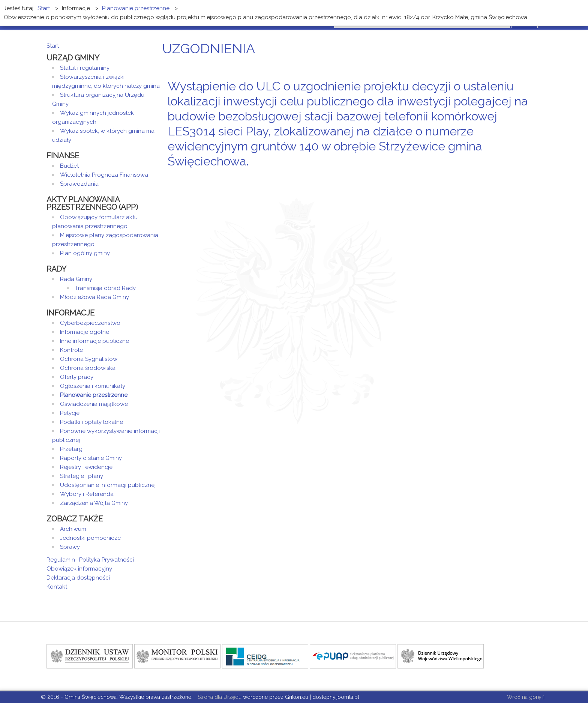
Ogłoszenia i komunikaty (93, 386)
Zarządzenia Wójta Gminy (94, 503)
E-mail (539, 175)
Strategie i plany (82, 476)
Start (53, 46)
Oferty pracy (77, 377)
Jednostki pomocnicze (90, 538)
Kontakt (57, 587)
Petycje (70, 413)
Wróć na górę (526, 698)
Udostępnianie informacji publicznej (108, 485)
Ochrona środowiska (88, 368)
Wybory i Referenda (87, 494)
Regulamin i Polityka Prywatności (90, 560)
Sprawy (70, 547)
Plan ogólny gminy (85, 253)
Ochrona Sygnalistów (89, 359)
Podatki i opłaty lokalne (91, 422)
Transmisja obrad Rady (105, 288)
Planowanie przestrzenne (94, 395)
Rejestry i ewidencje (86, 467)
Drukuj (530, 175)
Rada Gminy (76, 279)
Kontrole (71, 350)
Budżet (69, 166)
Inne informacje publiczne (94, 341)
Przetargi (72, 449)
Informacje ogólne (85, 332)
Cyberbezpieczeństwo (90, 323)
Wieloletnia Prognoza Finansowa (104, 175)
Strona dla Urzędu (219, 697)
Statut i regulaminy (85, 68)
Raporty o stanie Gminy (91, 458)
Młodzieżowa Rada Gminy (94, 297)
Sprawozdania (79, 184)
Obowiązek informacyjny (79, 569)
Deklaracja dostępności (78, 578)
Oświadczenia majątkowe (94, 404)
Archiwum (73, 529)
